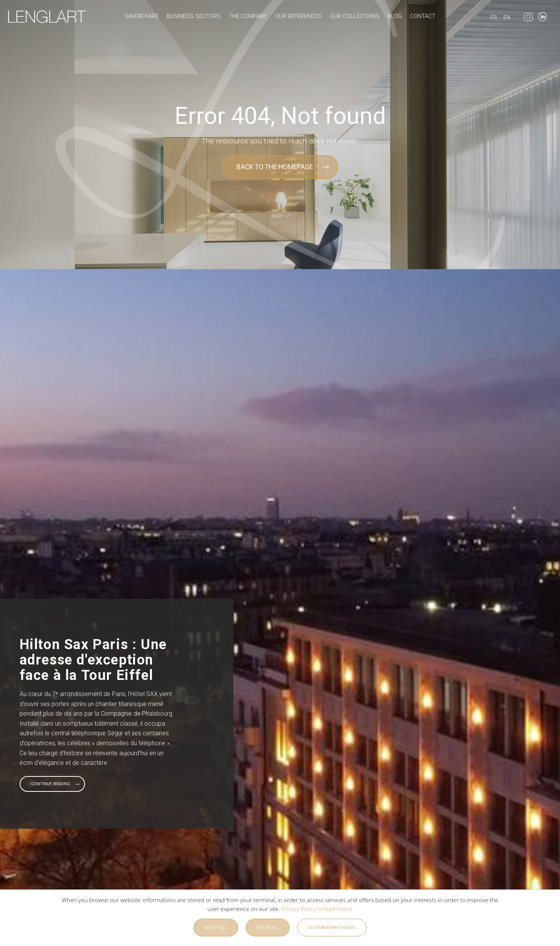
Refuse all (268, 929)
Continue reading (51, 784)
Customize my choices (332, 929)
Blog (395, 16)
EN (507, 17)
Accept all (216, 929)
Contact (423, 16)
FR (494, 17)
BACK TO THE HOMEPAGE (275, 167)
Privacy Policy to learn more (316, 911)
